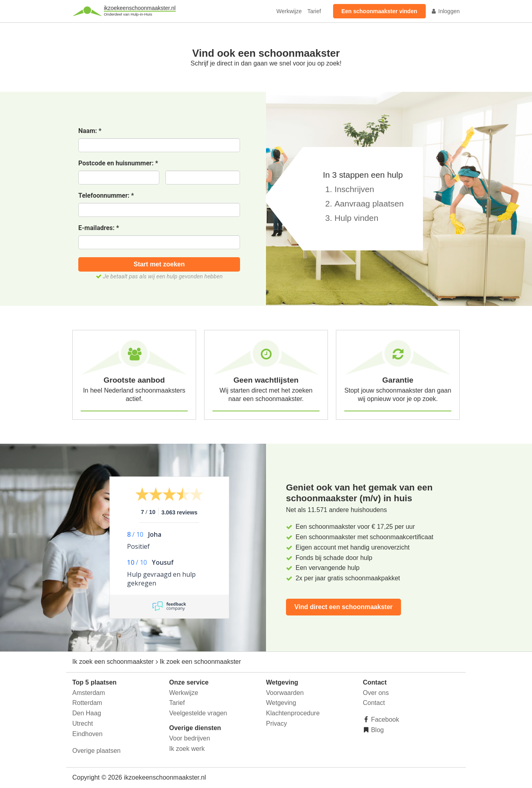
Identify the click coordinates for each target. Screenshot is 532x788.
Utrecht (83, 723)
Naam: (90, 131)
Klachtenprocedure (293, 713)
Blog (377, 730)
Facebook (384, 720)
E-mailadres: (99, 228)
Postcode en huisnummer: (118, 164)
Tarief (314, 11)
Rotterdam (87, 703)
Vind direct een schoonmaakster (343, 607)
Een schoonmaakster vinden (379, 11)
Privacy (276, 723)
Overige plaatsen (96, 751)
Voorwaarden (285, 693)
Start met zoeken (159, 264)
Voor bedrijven (190, 738)
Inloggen (445, 11)
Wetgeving (281, 703)
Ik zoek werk (187, 749)
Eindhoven (87, 734)
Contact (374, 703)
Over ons (376, 693)
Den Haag (87, 713)
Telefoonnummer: (106, 196)
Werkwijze (289, 11)
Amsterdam (89, 693)
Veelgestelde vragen (198, 713)
